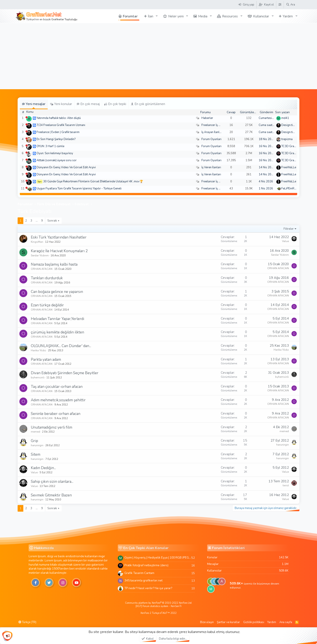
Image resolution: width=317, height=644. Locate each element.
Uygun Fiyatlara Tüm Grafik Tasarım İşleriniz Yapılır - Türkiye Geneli (79, 189)
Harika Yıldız (38, 350)
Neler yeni (176, 16)
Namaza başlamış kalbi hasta (54, 264)
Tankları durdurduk (47, 278)
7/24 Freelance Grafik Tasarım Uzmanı (61, 125)
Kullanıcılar (261, 16)
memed (35, 432)
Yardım (288, 16)
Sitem (36, 454)
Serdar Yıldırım (40, 255)
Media (203, 16)
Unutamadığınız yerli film (52, 427)
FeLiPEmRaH (290, 189)
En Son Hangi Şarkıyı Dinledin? (56, 139)
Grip (34, 441)
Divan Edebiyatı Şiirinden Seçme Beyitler (65, 373)
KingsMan (37, 242)
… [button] (37, 221)
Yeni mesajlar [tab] (34, 104)
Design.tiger (289, 125)
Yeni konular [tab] (61, 104)
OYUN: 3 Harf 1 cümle (50, 146)
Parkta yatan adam (46, 360)
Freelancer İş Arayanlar (216, 125)
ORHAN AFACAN (42, 269)
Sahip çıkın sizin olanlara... (52, 482)
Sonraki (52, 221)
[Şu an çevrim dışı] (27, 117)
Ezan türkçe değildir (47, 305)
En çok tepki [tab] (115, 104)
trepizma (287, 139)
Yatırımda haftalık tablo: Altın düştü (59, 118)
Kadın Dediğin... (43, 468)
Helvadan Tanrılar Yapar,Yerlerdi (57, 319)
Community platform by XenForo (159, 603)
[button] (157, 16)
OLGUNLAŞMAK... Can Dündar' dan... (61, 346)
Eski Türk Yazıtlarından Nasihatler (59, 237)
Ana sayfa (286, 622)
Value (285, 241)
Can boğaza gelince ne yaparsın (57, 292)
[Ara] (290, 5)
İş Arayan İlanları (212, 132)
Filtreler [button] (289, 229)
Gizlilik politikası (254, 622)
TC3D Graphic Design (295, 146)
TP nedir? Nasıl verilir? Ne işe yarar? (148, 588)
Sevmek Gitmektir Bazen (51, 495)
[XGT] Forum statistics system (159, 606)
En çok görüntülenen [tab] (148, 104)
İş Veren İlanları (211, 167)
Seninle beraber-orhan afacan (56, 414)
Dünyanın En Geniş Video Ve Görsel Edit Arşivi (66, 167)
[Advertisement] (158, 56)
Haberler (207, 118)
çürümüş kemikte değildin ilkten (57, 332)
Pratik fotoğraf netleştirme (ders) (146, 565)
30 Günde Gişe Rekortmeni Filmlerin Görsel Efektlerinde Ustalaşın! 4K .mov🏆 (93, 181)
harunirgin (37, 445)
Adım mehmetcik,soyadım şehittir (58, 400)
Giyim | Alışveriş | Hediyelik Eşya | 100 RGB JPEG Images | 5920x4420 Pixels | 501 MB (158, 558)
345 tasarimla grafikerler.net (143, 580)
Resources (230, 16)
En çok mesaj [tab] (88, 104)
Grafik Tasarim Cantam (139, 573)
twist (286, 485)
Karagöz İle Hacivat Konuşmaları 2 (59, 251)
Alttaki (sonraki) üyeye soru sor (57, 160)
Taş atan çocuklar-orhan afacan (57, 387)
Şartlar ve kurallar (228, 622)
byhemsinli (38, 378)
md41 (285, 118)
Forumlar (130, 16)
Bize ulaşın (207, 622)
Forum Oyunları (211, 139)
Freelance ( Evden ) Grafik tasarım (58, 132)
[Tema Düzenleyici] (280, 5)
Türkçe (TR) (27, 622)
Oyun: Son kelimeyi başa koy (55, 153)
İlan (151, 16)
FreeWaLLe (289, 167)
